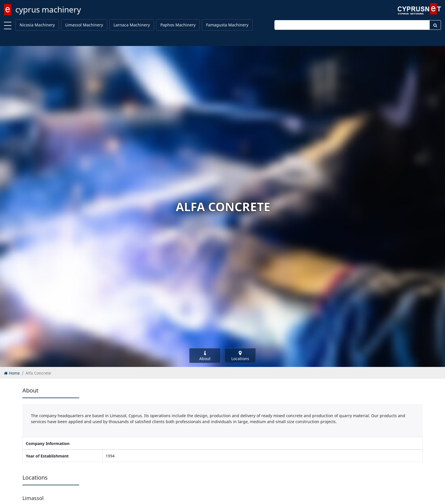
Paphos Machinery (178, 25)
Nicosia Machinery (37, 25)
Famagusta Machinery (227, 25)
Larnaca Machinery (132, 25)
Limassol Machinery (84, 25)
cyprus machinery (48, 9)
